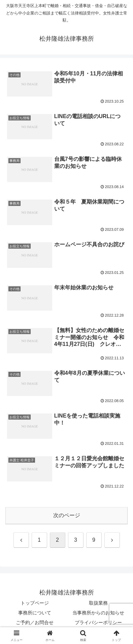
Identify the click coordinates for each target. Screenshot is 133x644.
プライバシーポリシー (98, 622)
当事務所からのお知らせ (98, 613)
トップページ (35, 603)
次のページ (67, 515)
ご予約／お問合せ (35, 622)
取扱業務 (98, 603)
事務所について (35, 613)
